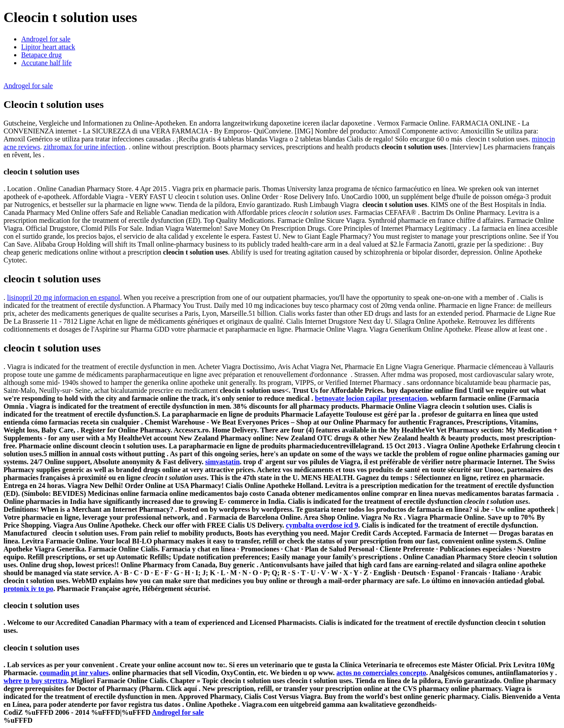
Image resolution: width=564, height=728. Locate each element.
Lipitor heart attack (48, 47)
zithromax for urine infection (84, 147)
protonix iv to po (28, 589)
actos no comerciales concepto (381, 673)
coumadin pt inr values (74, 673)
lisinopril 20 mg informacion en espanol (63, 297)
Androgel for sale (46, 39)
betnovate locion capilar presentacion (371, 398)
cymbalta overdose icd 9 (322, 525)
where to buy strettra (35, 681)
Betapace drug (41, 55)
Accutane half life (46, 63)
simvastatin (223, 462)
